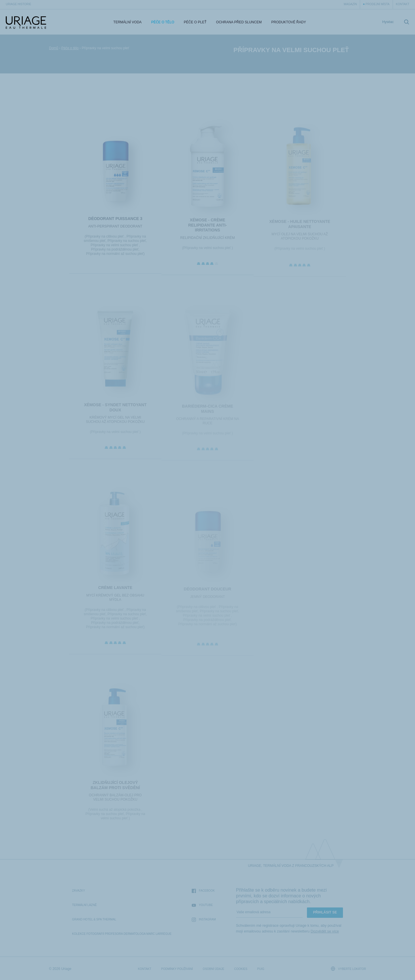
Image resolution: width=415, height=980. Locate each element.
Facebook (203, 891)
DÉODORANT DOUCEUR (208, 592)
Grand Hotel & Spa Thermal (94, 919)
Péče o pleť (195, 22)
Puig (261, 969)
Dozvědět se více (325, 931)
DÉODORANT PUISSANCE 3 (115, 220)
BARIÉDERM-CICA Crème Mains (207, 411)
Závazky (79, 891)
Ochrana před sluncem (239, 22)
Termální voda (127, 22)
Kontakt (403, 4)
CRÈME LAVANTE (115, 590)
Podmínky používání (177, 969)
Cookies (241, 969)
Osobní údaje (214, 969)
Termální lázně (84, 905)
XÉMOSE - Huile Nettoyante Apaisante (300, 227)
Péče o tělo (163, 22)
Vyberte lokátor (348, 969)
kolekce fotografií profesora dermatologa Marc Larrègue (122, 934)
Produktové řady (288, 22)
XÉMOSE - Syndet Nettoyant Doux (115, 410)
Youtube (202, 905)
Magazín (350, 4)
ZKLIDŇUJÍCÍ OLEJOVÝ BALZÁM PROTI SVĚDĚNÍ (115, 787)
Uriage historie (18, 4)
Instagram (204, 920)
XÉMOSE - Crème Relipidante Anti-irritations (207, 227)
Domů (54, 48)
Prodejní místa (377, 4)
